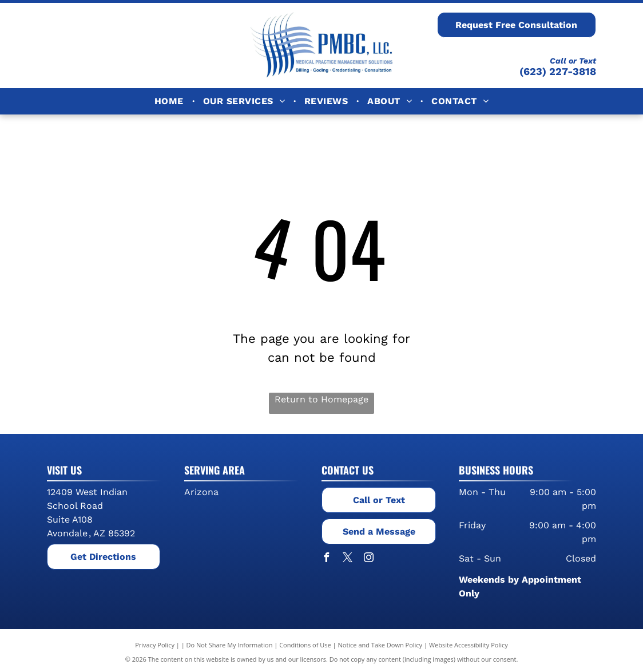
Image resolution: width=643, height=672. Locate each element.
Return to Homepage (321, 399)
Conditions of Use (305, 645)
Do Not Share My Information (230, 645)
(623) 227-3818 (558, 71)
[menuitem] (170, 101)
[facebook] (326, 559)
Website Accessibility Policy (469, 645)
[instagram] (368, 559)
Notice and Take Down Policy (380, 645)
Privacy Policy (155, 645)
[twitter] (347, 559)
